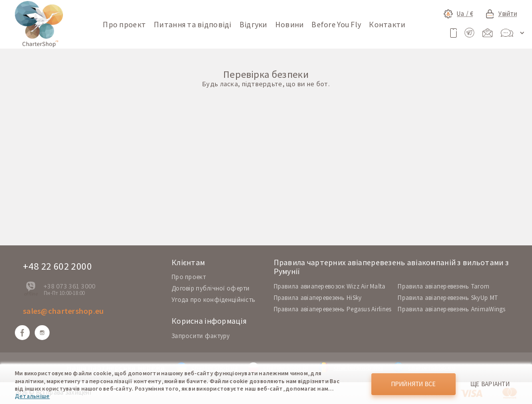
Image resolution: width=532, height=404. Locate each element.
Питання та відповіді (193, 24)
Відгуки (253, 24)
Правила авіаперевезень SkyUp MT (448, 298)
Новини (290, 24)
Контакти (387, 24)
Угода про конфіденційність (213, 300)
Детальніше (32, 396)
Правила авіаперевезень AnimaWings (451, 309)
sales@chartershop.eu (63, 311)
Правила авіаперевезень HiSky (318, 298)
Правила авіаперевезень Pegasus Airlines (333, 309)
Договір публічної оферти (211, 288)
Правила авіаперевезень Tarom (443, 286)
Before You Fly (336, 24)
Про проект (124, 24)
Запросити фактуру (201, 336)
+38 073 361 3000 (69, 286)
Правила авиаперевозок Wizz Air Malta (330, 286)
